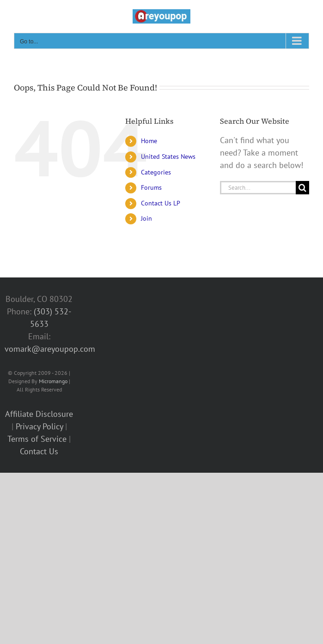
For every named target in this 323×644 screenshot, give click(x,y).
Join (146, 218)
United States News (168, 156)
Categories (156, 172)
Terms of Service (37, 439)
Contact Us (39, 451)
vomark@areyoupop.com (50, 349)
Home (149, 141)
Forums (151, 187)
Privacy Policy (39, 426)
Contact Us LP (161, 203)
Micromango (53, 381)
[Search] (302, 188)
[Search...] (258, 188)
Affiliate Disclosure (39, 414)
